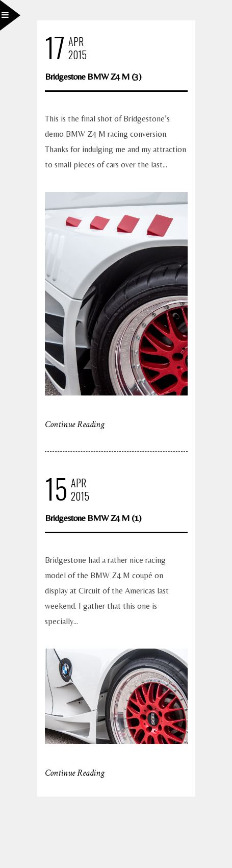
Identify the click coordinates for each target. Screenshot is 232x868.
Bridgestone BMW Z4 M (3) (93, 76)
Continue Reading (75, 424)
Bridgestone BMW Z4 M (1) (93, 518)
